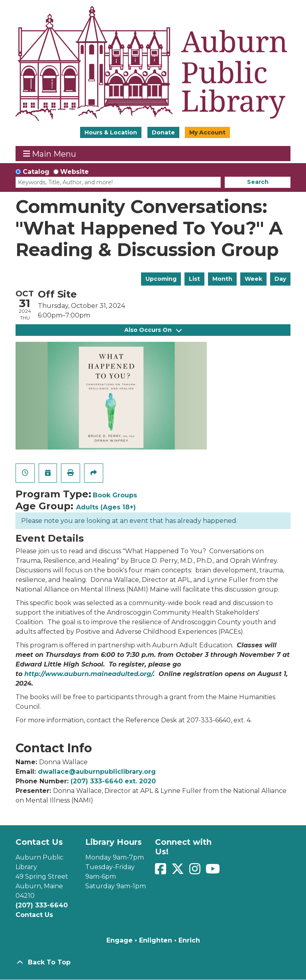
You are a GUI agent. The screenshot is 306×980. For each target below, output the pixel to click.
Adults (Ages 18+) (106, 507)
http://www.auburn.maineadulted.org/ (89, 674)
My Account (207, 132)
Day (280, 279)
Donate (163, 132)
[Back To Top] (153, 962)
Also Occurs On (153, 330)
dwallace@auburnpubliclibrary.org (97, 772)
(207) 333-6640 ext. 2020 (113, 781)
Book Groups (115, 495)
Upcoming (161, 279)
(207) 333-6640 (42, 905)
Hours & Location (111, 132)
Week (253, 279)
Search (258, 182)
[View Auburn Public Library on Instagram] (196, 871)
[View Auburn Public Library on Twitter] (179, 871)
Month (222, 279)
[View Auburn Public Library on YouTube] (213, 871)
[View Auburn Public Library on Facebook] (162, 871)
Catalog (36, 172)
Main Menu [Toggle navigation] (50, 154)
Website (75, 172)
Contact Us (34, 915)
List (194, 279)
